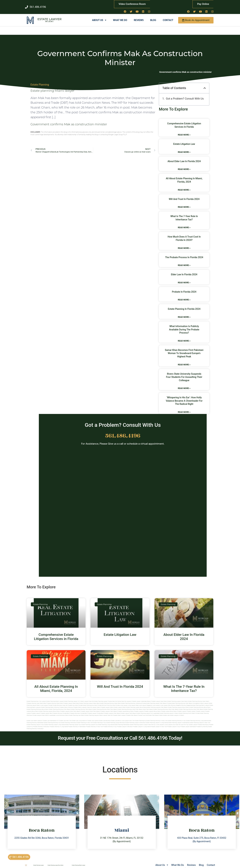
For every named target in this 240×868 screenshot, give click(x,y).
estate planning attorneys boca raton (38, 706)
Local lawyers (160, 721)
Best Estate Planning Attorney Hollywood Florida (132, 700)
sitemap (179, 865)
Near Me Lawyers (126, 698)
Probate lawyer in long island (142, 723)
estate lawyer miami (120, 704)
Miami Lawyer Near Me (87, 698)
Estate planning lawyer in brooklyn (135, 719)
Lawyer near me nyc (150, 721)
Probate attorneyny (203, 721)
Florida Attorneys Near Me (60, 702)
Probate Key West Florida (75, 702)
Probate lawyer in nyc (174, 723)
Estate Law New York (65, 717)
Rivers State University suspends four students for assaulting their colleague (184, 374)
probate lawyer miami (107, 704)
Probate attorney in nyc (110, 723)
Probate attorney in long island (59, 723)
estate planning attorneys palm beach (60, 706)
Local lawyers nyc (170, 721)
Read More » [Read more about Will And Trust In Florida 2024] (184, 204)
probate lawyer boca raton (169, 708)
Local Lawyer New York (128, 717)
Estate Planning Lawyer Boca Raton (55, 862)
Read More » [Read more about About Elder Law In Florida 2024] (184, 166)
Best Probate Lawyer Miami (68, 700)
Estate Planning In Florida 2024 (184, 306)
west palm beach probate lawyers (100, 708)
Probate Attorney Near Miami (35, 700)
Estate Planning (40, 81)
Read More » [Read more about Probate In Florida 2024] (184, 296)
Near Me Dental (116, 698)
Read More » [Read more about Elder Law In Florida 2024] (184, 279)
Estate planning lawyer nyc (73, 721)
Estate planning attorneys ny (52, 719)
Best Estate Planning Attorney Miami (107, 700)
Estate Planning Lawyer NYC (72, 698)
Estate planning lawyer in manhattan (178, 719)
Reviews (139, 17)
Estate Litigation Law (184, 141)
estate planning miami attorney (50, 704)
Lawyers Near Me (138, 865)
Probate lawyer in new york (159, 723)
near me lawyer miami (94, 704)
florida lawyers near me (40, 712)
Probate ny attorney (202, 723)
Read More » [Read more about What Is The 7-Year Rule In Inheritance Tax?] (184, 224)
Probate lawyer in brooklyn (125, 723)
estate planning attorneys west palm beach (130, 706)
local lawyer (124, 702)
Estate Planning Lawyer (38, 862)
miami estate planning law (73, 712)
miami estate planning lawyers (90, 712)
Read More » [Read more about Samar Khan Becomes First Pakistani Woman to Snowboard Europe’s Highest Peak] (184, 361)
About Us (99, 17)
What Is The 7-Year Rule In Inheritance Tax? (184, 685)
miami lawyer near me (106, 712)
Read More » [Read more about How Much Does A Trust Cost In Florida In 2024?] (184, 245)
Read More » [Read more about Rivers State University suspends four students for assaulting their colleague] (184, 385)
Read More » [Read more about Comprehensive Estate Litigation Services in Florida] (184, 131)
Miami (50, 18)
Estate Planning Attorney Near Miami (199, 698)
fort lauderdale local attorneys (56, 712)
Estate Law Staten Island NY (35, 717)
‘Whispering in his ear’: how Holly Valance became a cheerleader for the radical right (184, 397)
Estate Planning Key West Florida (92, 702)
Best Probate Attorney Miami (52, 700)
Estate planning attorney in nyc (177, 717)
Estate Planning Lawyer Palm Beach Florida (158, 700)
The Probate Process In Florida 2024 (184, 254)
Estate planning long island (106, 721)
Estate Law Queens (93, 717)
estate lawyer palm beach (129, 710)
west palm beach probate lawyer (80, 708)
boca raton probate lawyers (61, 708)
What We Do (120, 17)
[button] (205, 85)
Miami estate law (164, 712)
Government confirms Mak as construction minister (69, 121)
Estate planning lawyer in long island (157, 719)
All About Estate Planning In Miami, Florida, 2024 (56, 685)
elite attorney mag (173, 702)
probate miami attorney (66, 704)
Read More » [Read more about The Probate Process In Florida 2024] (184, 262)
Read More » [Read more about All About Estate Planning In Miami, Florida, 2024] (184, 186)
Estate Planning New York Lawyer (36, 698)
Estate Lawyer (49, 16)
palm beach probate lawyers (119, 708)
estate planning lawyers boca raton (178, 704)
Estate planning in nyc (100, 719)
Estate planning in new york (85, 719)
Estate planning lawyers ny (89, 721)
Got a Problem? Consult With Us (185, 95)
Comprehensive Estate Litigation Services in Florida (56, 633)
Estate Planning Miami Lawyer (55, 698)
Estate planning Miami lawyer (52, 87)
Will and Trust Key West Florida (111, 702)
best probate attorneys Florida (76, 710)
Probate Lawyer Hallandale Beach (141, 698)
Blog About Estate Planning (145, 69)
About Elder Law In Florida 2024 (184, 158)
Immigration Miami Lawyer (200, 700)
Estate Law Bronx (116, 717)
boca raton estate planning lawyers (42, 708)
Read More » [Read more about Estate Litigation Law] (184, 149)
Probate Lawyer (182, 708)
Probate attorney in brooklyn (41, 723)
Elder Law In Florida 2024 (184, 271)
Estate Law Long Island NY (79, 717)
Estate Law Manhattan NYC (51, 717)
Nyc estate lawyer (192, 721)
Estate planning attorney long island (197, 717)
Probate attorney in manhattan (77, 723)
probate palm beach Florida (134, 712)
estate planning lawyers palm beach (157, 704)
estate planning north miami (187, 710)
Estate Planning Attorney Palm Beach (182, 700)
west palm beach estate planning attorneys (156, 706)
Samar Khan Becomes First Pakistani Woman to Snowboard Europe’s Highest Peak (184, 350)
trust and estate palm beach (150, 712)
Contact (168, 17)
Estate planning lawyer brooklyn (116, 719)
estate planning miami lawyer (200, 702)
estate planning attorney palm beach (82, 706)
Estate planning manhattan (122, 721)
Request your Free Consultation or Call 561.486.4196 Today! (120, 735)
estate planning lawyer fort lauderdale (148, 710)
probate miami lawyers (80, 704)
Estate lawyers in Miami (177, 712)
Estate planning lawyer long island (54, 721)
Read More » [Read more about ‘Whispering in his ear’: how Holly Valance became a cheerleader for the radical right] (184, 409)
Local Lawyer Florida (46, 702)
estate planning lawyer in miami (169, 710)
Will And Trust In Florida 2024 (184, 196)
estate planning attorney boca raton (200, 704)
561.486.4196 (123, 432)
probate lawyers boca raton (152, 708)
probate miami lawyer (119, 712)
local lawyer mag (133, 702)
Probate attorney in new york (94, 723)
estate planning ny (140, 717)
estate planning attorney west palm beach (105, 706)
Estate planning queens (136, 721)
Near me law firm (181, 721)
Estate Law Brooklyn (105, 717)
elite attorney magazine (185, 702)
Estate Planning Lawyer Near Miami (177, 698)
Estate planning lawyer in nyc (35, 721)
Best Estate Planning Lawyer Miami (87, 700)
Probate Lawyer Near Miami (159, 698)
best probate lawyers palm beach (111, 710)
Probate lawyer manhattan (188, 723)
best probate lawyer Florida (93, 710)
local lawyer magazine (145, 702)
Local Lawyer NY (153, 865)
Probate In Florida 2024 (184, 288)
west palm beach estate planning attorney (181, 706)
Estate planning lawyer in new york (200, 719)
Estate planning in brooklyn (68, 719)
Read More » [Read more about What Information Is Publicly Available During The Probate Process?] (184, 337)
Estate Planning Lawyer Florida (103, 698)
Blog (153, 17)
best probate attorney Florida (58, 710)
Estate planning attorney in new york (157, 717)
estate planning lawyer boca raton (136, 704)
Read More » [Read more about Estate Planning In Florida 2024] (184, 314)
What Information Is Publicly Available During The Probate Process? (184, 326)
